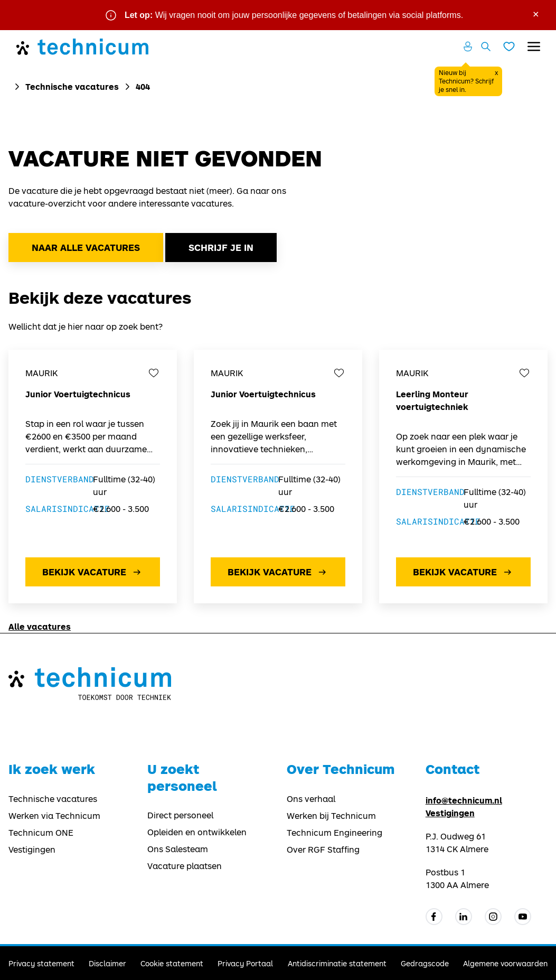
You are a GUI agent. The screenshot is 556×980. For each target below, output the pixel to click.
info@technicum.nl (464, 800)
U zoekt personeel (182, 777)
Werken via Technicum (54, 816)
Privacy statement (41, 963)
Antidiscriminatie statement (337, 963)
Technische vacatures (72, 86)
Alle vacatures (40, 626)
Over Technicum (341, 769)
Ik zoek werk (52, 769)
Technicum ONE (41, 833)
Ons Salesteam (178, 849)
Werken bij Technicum (331, 816)
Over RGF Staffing (323, 850)
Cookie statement (172, 963)
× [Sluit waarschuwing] (536, 13)
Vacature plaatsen (185, 866)
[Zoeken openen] (486, 46)
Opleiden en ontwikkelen (197, 832)
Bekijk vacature (93, 572)
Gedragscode (425, 963)
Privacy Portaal (245, 963)
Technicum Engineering (334, 833)
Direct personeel (180, 815)
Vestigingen (32, 850)
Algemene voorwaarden (505, 963)
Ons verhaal (311, 799)
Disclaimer (107, 963)
